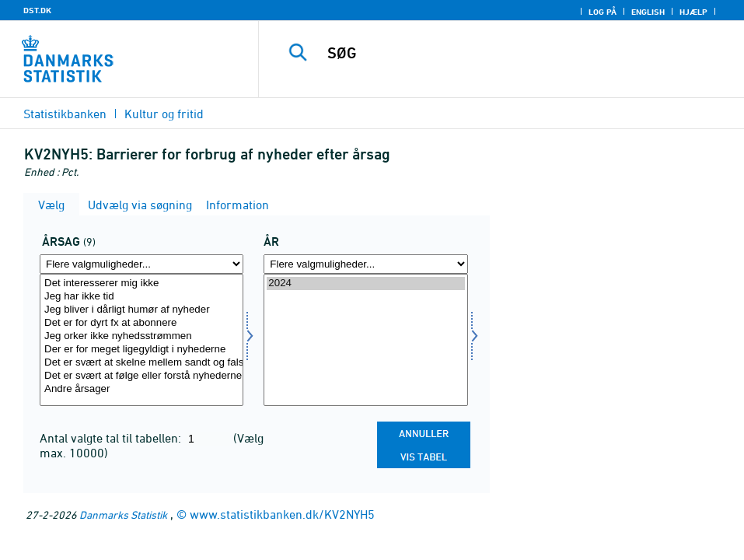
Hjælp (693, 12)
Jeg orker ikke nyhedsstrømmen (141, 336)
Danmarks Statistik (123, 514)
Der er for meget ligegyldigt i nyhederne (141, 350)
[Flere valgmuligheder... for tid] (365, 264)
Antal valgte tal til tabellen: (112, 438)
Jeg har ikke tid (141, 297)
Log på (603, 12)
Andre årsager (141, 389)
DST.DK (37, 10)
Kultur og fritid (164, 114)
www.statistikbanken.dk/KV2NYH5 (282, 514)
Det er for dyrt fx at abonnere (141, 323)
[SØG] (513, 53)
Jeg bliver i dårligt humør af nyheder (141, 310)
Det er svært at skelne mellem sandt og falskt (141, 363)
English (648, 12)
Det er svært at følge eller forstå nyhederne (141, 376)
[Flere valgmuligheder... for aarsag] (141, 264)
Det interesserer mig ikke (141, 283)
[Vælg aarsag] (141, 340)
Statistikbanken (65, 114)
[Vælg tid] (365, 340)
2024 (365, 283)
